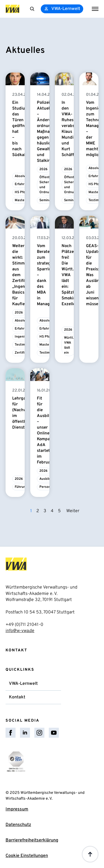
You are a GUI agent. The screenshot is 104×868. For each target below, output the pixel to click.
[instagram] (39, 733)
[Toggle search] (32, 9)
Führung (21, 487)
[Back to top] (90, 854)
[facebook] (11, 733)
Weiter (73, 511)
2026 (43, 169)
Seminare (47, 200)
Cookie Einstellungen (27, 856)
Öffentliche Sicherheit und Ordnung (48, 185)
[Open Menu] (95, 9)
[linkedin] (25, 733)
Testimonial (24, 345)
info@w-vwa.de (20, 631)
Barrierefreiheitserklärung (32, 840)
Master (20, 200)
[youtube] (54, 733)
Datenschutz (18, 825)
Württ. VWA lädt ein (69, 345)
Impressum (17, 809)
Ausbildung (48, 479)
